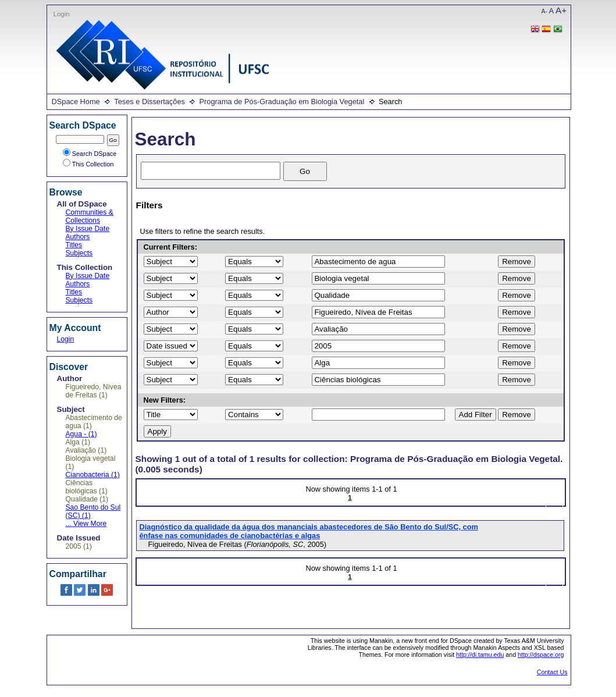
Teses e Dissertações (149, 102)
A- (544, 11)
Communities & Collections (90, 216)
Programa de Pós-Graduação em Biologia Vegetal (282, 102)
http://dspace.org (541, 655)
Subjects (79, 253)
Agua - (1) (81, 434)
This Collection (88, 164)
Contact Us (552, 672)
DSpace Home (76, 102)
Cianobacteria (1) (93, 475)
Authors (78, 237)
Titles (74, 245)
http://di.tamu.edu (480, 655)
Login (62, 14)
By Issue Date (88, 229)
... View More (86, 524)
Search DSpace (90, 154)
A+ (561, 10)
